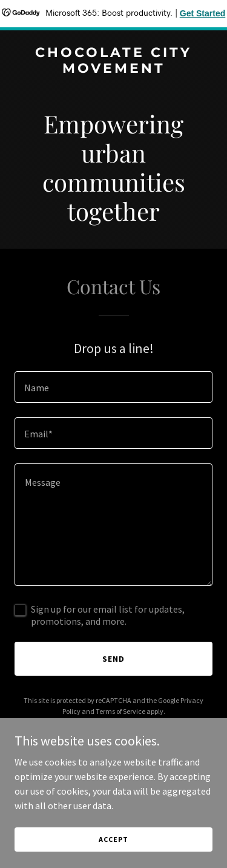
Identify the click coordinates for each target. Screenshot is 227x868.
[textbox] (113, 387)
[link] (113, 69)
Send (113, 659)
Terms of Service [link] (120, 711)
